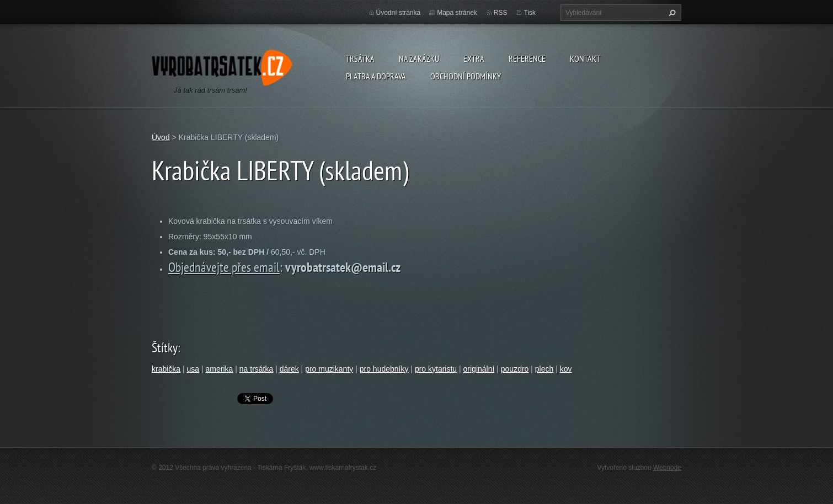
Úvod (161, 137)
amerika (220, 369)
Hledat (671, 13)
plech (544, 369)
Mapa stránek (457, 13)
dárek (289, 369)
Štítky (165, 348)
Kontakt (585, 58)
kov (566, 369)
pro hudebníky (384, 369)
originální (479, 369)
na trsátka (256, 369)
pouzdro (515, 369)
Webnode (667, 468)
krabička (166, 369)
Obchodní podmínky (466, 76)
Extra (474, 58)
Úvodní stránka (399, 13)
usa (193, 369)
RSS (501, 13)
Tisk (530, 13)
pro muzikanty (329, 369)
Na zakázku (419, 58)
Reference (527, 58)
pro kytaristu (436, 369)
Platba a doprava (376, 76)
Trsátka (360, 58)
